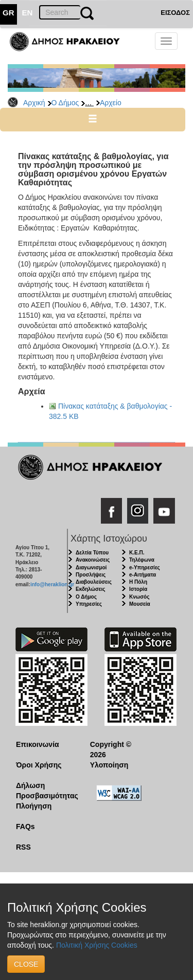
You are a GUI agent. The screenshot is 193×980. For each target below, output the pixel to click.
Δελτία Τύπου (92, 553)
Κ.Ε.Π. (137, 553)
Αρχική (34, 103)
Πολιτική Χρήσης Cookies (97, 945)
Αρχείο (111, 103)
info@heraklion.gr (52, 584)
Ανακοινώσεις (93, 560)
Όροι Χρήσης (39, 765)
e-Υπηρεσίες (145, 568)
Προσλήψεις (91, 575)
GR (8, 13)
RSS (23, 847)
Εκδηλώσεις (91, 589)
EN (28, 13)
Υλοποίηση (109, 765)
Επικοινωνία (38, 744)
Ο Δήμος (65, 103)
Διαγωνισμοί (91, 568)
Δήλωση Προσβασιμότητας (45, 791)
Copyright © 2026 (111, 750)
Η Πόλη (138, 582)
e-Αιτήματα (143, 575)
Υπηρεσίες (89, 604)
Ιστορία (138, 589)
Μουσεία (140, 604)
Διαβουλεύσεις (94, 582)
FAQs (25, 827)
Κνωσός (139, 597)
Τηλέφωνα (142, 560)
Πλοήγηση (34, 806)
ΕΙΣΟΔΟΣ (175, 13)
